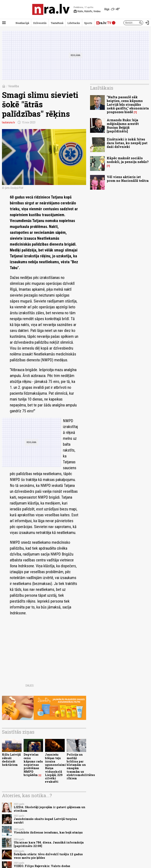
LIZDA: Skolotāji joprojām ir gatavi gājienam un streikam (50, 809)
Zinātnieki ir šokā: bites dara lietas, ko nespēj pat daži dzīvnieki (127, 143)
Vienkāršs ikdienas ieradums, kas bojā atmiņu (48, 832)
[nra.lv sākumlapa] (51, 9)
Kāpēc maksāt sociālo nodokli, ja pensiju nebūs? (128, 160)
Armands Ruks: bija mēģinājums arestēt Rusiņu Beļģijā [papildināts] (123, 126)
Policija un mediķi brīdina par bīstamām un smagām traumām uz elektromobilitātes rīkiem (81, 766)
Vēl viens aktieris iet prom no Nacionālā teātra (128, 179)
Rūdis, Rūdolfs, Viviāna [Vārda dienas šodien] (87, 11)
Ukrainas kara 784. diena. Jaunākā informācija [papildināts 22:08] (49, 844)
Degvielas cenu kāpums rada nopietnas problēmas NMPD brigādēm (33, 765)
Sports (88, 23)
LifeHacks (74, 23)
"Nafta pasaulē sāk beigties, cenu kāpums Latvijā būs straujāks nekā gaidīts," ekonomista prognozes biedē (128, 105)
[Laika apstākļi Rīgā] (112, 9)
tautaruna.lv (8, 122)
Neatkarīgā (22, 23)
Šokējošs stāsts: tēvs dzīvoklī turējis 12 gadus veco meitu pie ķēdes (48, 856)
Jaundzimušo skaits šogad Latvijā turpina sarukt (45, 821)
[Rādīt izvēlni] (4, 23)
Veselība (14, 86)
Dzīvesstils (40, 23)
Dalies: (30, 686)
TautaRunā (57, 23)
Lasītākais (102, 88)
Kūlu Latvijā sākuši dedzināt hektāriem (11, 760)
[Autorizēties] (147, 23)
